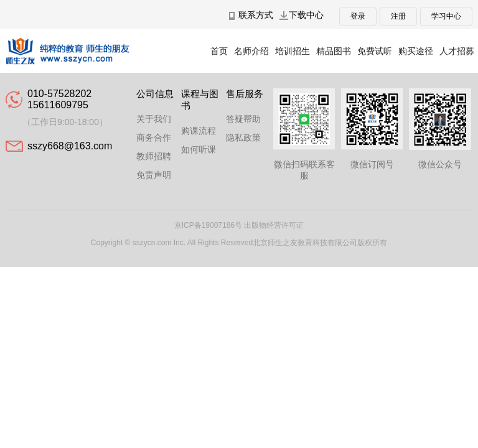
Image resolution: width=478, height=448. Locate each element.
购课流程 (199, 131)
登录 (358, 16)
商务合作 (154, 138)
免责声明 (154, 175)
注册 (398, 16)
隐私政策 (243, 138)
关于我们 (154, 119)
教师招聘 (154, 156)
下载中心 (306, 15)
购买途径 (416, 51)
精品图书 (334, 51)
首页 (219, 51)
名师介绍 (251, 51)
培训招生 (293, 51)
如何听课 (199, 149)
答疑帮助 (243, 119)
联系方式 (256, 15)
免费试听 (375, 51)
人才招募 (457, 51)
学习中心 (446, 16)
